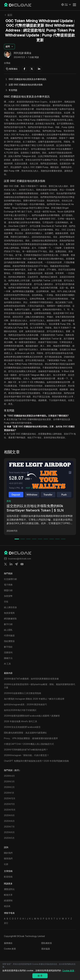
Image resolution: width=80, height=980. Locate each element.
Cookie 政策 (10, 949)
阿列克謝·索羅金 (23, 53)
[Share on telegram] (16, 564)
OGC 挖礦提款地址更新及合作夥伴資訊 (27, 79)
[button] (66, 5)
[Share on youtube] (22, 564)
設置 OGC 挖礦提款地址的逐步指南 (26, 85)
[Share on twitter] (5, 564)
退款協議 (45, 949)
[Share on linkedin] (11, 564)
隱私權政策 (47, 943)
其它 (6, 923)
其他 (9, 501)
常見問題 (13, 90)
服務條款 (8, 943)
